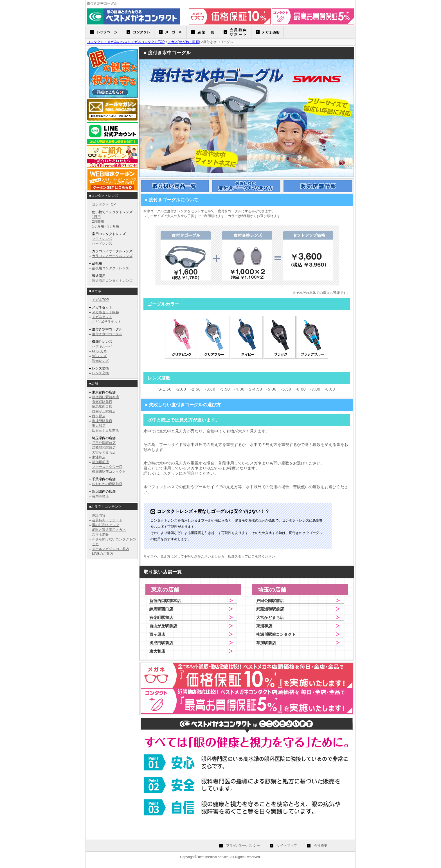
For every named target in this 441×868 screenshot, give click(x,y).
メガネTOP (100, 300)
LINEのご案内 (103, 554)
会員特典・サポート (107, 520)
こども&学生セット (107, 322)
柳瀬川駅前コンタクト (109, 472)
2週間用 (98, 222)
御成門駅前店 (102, 421)
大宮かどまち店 (104, 452)
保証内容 (99, 515)
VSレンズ (99, 356)
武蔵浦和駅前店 (104, 448)
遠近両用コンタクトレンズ (112, 281)
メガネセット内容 (105, 312)
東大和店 (99, 426)
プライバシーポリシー (243, 846)
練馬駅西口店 (102, 407)
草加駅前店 (100, 462)
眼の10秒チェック (106, 525)
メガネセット (102, 317)
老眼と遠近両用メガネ (109, 530)
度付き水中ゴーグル (107, 334)
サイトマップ (287, 846)
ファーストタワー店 (107, 467)
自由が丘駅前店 (104, 411)
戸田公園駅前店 (104, 443)
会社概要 (321, 846)
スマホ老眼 (100, 535)
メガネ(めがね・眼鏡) (184, 42)
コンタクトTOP (104, 204)
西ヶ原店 (99, 416)
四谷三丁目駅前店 (105, 430)
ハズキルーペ (102, 346)
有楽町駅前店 (102, 402)
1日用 (96, 217)
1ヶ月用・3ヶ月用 (106, 226)
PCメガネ (99, 351)
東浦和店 (99, 457)
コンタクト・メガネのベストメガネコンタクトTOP (126, 42)
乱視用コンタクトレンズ (111, 268)
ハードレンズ (102, 244)
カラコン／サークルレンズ (112, 256)
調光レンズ (100, 361)
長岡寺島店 (100, 496)
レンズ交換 (100, 373)
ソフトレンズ (102, 239)
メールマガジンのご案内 (111, 549)
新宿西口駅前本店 (105, 397)
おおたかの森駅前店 (107, 484)
